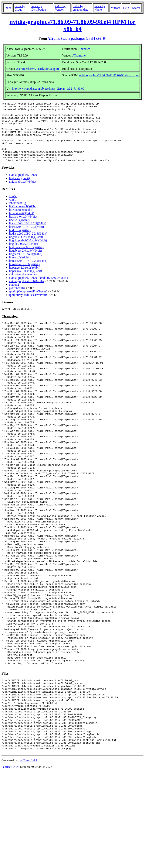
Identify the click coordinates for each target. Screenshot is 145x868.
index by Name (100, 8)
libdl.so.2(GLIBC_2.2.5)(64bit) (28, 245)
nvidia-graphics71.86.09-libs (26, 293)
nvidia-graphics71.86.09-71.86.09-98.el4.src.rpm (109, 75)
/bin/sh (13, 208)
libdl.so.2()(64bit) (20, 242)
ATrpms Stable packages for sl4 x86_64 (77, 38)
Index (8, 8)
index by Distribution (39, 8)
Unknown (84, 49)
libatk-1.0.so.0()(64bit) (23, 228)
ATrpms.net (79, 55)
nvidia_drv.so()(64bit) (22, 193)
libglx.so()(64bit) (19, 190)
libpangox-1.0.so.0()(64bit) (25, 283)
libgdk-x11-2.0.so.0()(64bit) (26, 249)
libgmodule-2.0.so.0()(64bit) (26, 259)
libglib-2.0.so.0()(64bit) (23, 256)
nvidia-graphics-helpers (23, 286)
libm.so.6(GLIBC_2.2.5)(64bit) (28, 273)
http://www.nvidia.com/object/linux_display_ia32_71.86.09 (48, 89)
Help (126, 8)
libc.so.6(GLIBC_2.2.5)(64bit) (28, 235)
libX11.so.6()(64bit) (21, 222)
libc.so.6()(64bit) (19, 232)
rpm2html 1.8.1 (28, 857)
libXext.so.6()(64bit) (22, 225)
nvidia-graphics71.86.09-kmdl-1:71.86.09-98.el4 (39, 290)
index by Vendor (60, 8)
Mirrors (115, 8)
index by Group (20, 8)
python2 (14, 296)
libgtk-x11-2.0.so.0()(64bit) (26, 266)
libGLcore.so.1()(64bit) (23, 218)
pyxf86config (17, 300)
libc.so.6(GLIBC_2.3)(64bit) (26, 239)
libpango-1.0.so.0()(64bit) (25, 279)
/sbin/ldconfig (17, 215)
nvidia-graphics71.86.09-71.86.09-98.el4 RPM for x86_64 (72, 25)
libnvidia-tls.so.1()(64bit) (24, 276)
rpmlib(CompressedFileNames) (28, 303)
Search (136, 8)
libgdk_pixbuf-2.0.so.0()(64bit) (28, 252)
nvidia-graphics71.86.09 (24, 187)
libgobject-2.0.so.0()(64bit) (25, 262)
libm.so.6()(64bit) (20, 269)
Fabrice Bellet (10, 863)
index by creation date (80, 8)
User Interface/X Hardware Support (37, 69)
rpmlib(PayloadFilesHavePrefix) (29, 307)
